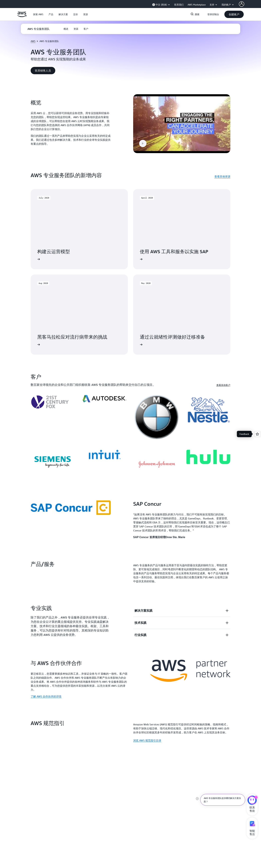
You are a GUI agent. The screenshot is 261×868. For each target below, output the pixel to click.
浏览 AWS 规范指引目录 (147, 736)
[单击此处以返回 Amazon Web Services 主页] (22, 16)
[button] (38, 14)
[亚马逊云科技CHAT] (252, 801)
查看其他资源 (222, 172)
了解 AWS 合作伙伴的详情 (46, 692)
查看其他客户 (223, 381)
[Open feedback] (257, 434)
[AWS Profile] (242, 4)
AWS (33, 41)
